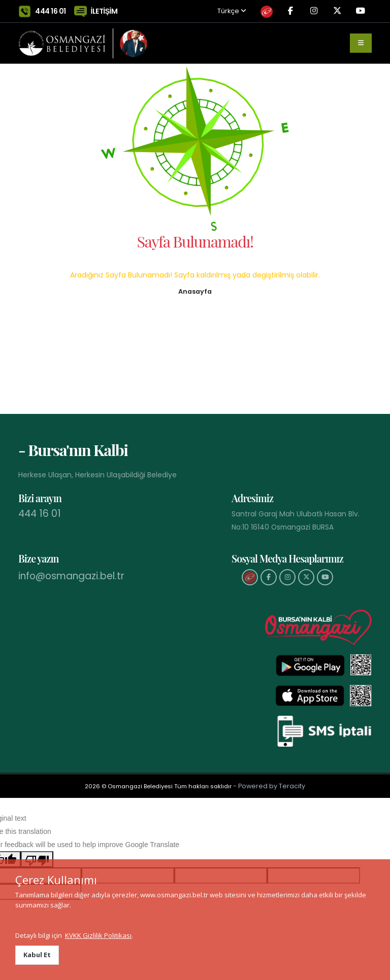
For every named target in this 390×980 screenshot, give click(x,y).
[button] (195, 291)
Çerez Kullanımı (56, 880)
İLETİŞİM (104, 11)
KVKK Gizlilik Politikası (98, 935)
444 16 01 (51, 11)
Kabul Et (37, 955)
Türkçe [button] (215, 11)
